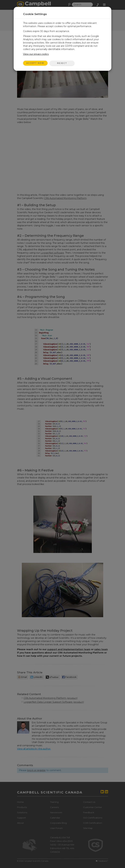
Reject (62, 63)
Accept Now (35, 63)
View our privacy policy (36, 54)
